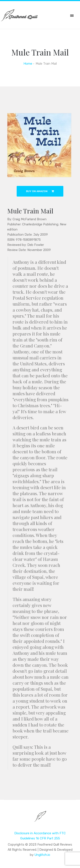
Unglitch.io (42, 855)
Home (28, 64)
